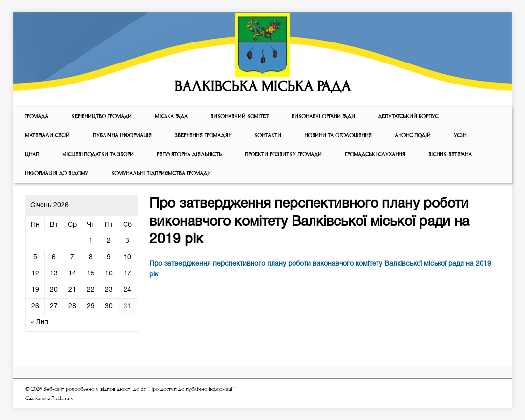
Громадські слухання (375, 155)
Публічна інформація (122, 136)
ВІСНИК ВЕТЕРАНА (450, 155)
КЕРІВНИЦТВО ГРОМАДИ (102, 116)
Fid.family (63, 398)
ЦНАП (32, 155)
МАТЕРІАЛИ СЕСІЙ (47, 136)
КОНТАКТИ (268, 136)
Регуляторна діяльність (189, 155)
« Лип (40, 323)
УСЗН (460, 136)
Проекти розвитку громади (283, 155)
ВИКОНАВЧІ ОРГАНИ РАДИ (323, 116)
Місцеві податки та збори (98, 155)
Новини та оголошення (338, 136)
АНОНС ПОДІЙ (413, 136)
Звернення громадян (203, 136)
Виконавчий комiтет (240, 116)
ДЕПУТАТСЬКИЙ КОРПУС (408, 116)
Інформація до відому (57, 174)
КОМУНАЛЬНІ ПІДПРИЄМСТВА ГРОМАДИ (161, 174)
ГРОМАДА (36, 116)
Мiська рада (171, 116)
